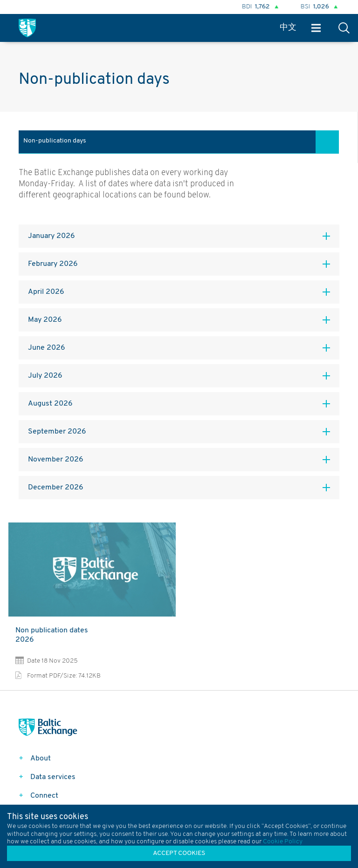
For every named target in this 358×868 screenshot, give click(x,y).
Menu (316, 28)
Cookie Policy (283, 842)
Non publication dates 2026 (52, 635)
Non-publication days (55, 141)
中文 (288, 28)
